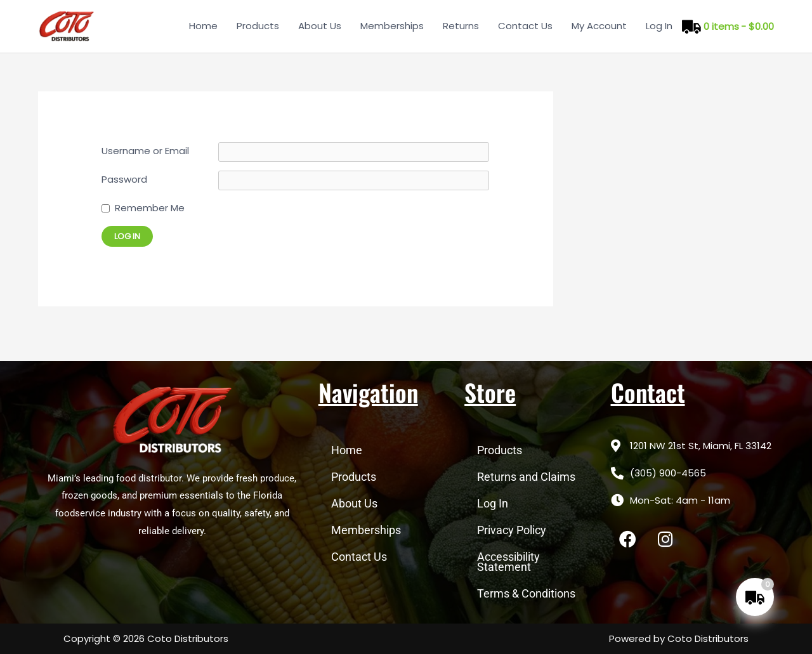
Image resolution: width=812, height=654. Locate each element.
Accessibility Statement (508, 562)
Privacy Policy (512, 530)
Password (124, 179)
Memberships (392, 26)
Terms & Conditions (526, 593)
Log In (659, 26)
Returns (461, 26)
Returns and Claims (526, 477)
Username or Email (145, 151)
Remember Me (150, 208)
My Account (599, 26)
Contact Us (525, 26)
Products (258, 26)
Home (203, 26)
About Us (320, 26)
